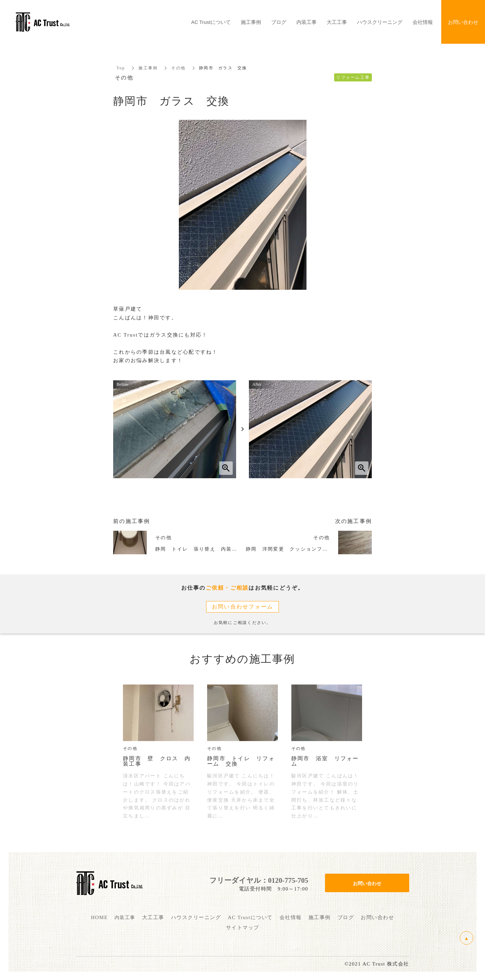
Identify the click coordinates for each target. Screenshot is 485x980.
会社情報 (423, 22)
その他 (178, 68)
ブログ (279, 22)
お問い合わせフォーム (243, 607)
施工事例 (148, 68)
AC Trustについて (211, 22)
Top (121, 68)
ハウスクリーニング (380, 22)
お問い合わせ (367, 883)
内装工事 (306, 22)
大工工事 (337, 22)
